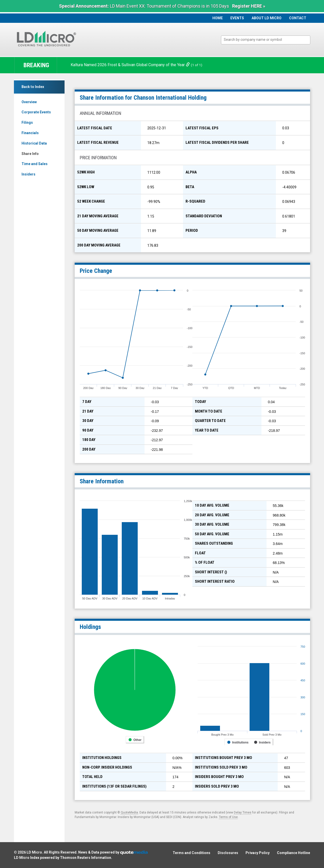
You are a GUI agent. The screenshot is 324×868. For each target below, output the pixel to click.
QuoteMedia (129, 812)
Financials (30, 133)
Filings (27, 122)
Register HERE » (249, 6)
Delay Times (243, 812)
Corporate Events (36, 112)
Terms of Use (228, 817)
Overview (29, 102)
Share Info (30, 154)
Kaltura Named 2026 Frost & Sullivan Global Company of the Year (131, 65)
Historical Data (34, 143)
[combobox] (266, 40)
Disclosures (228, 853)
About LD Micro (267, 18)
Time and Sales (35, 164)
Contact (298, 18)
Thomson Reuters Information (86, 858)
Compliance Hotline (293, 853)
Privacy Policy (258, 853)
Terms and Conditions (191, 853)
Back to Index (33, 87)
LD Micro (34, 852)
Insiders (28, 174)
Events (237, 18)
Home (218, 18)
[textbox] (268, 40)
